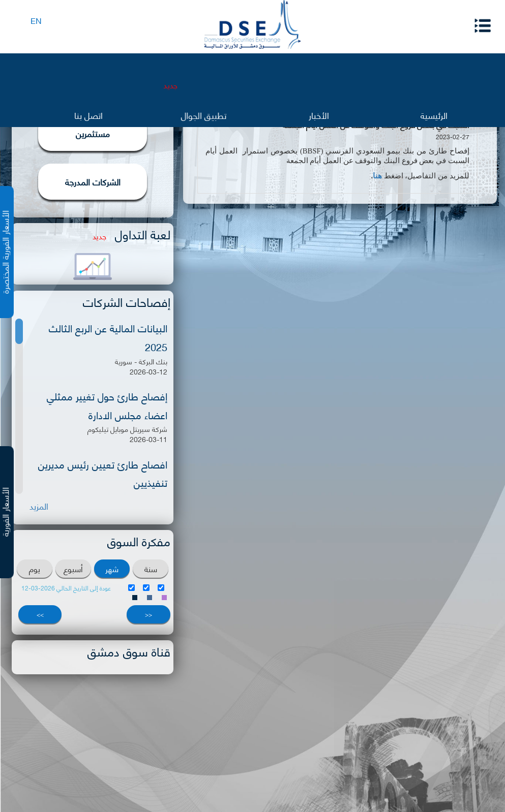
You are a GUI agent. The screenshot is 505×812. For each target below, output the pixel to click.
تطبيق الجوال (204, 116)
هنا (377, 176)
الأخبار (319, 115)
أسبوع (73, 568)
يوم (35, 568)
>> (40, 614)
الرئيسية (434, 115)
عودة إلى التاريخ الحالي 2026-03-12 (66, 588)
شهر (112, 568)
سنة (151, 568)
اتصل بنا (88, 115)
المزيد (39, 506)
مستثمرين (93, 133)
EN (36, 20)
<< (148, 614)
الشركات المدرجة (93, 181)
